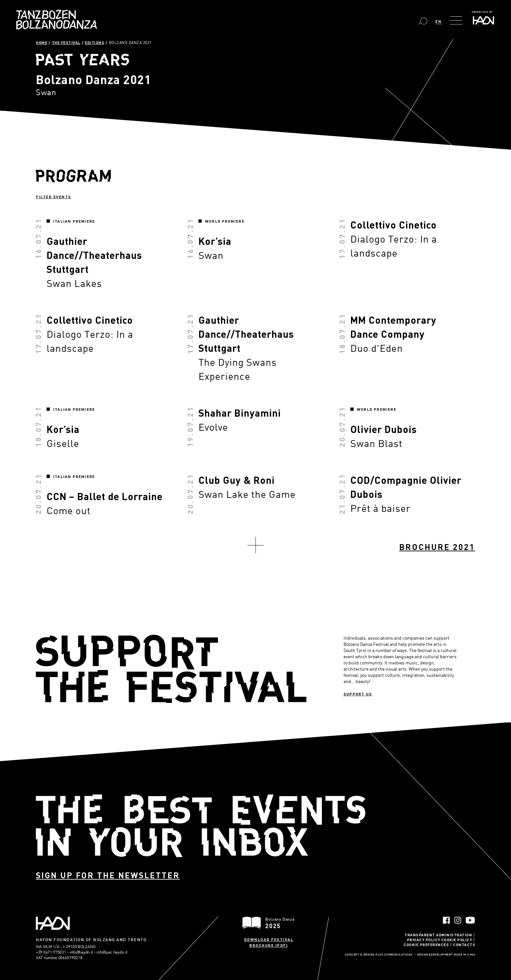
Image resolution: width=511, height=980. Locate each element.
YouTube (470, 920)
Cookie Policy (457, 940)
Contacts (464, 944)
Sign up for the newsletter (108, 875)
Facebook (446, 920)
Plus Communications (394, 955)
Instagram (458, 920)
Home (42, 42)
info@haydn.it (81, 952)
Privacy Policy (424, 940)
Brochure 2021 (437, 547)
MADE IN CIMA (464, 955)
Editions (95, 42)
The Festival (66, 42)
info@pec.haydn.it (112, 952)
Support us (358, 694)
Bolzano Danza (57, 20)
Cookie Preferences (426, 944)
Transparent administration (438, 935)
